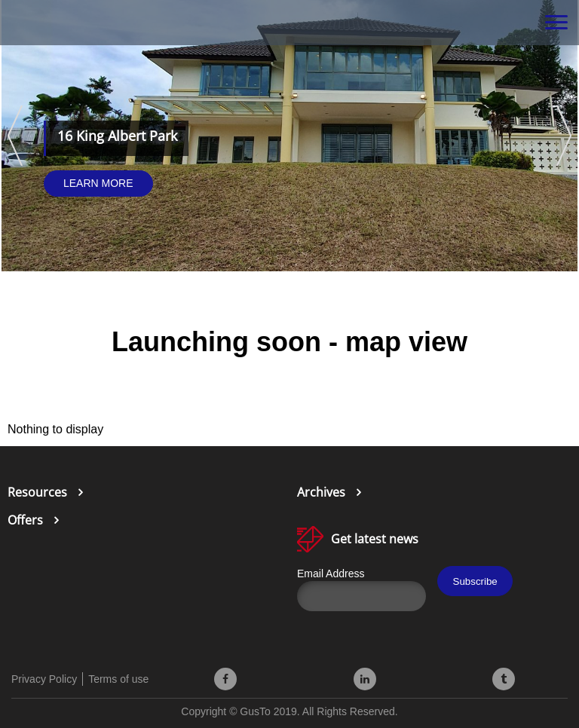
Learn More (98, 183)
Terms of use (118, 679)
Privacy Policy (44, 679)
